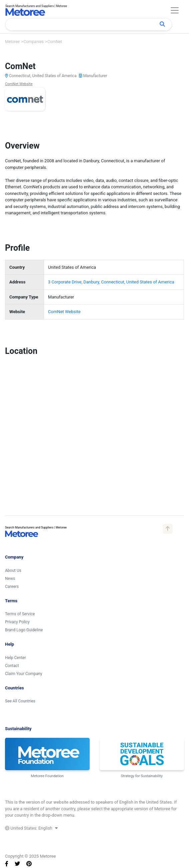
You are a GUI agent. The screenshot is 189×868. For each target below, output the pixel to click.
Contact (12, 666)
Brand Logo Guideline (24, 630)
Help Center (15, 658)
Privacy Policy (17, 622)
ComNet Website (19, 84)
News (10, 579)
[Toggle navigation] (175, 10)
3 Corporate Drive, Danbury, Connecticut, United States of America (111, 282)
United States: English (31, 828)
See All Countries (20, 701)
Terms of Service (20, 614)
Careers (12, 587)
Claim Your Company (24, 674)
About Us (13, 571)
